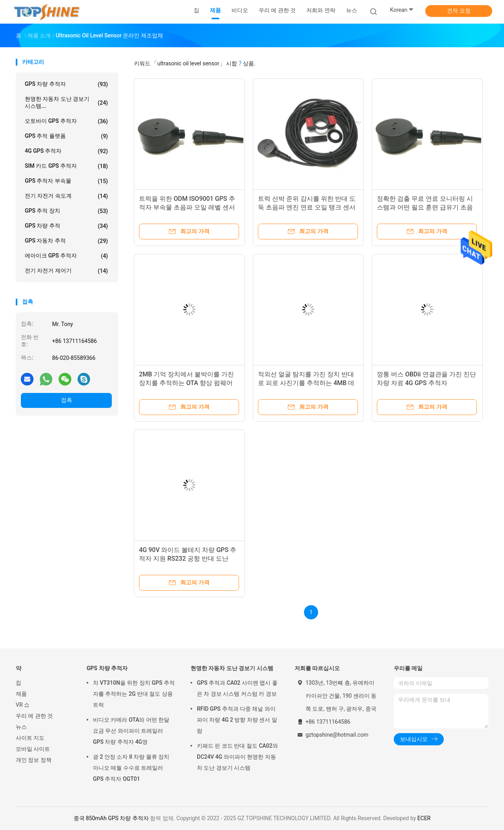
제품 (21, 694)
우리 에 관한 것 (34, 716)
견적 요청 (459, 11)
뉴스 (21, 727)
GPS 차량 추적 (66, 226)
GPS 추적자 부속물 (66, 181)
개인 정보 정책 (34, 760)
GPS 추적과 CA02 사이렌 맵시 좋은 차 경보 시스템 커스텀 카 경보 (237, 688)
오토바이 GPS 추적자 (66, 121)
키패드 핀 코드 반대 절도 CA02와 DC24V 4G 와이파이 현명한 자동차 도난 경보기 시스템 (237, 757)
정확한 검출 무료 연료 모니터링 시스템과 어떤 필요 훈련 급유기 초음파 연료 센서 (425, 207)
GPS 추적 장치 (66, 211)
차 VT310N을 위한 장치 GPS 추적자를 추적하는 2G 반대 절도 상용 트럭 (134, 694)
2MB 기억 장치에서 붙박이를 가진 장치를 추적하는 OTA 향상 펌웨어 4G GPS (186, 383)
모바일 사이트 (33, 749)
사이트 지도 (30, 738)
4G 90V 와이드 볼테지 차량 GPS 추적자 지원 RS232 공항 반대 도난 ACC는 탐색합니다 (188, 559)
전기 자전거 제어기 (66, 271)
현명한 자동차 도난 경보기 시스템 (232, 668)
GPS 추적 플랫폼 (66, 136)
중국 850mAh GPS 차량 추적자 (111, 818)
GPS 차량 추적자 (66, 84)
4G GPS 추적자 (66, 151)
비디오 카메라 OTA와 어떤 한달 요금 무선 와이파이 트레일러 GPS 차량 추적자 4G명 (131, 731)
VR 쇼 (23, 705)
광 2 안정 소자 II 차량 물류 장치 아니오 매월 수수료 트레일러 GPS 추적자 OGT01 (131, 768)
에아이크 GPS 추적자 (66, 256)
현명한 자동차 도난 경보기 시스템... (66, 102)
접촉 (67, 400)
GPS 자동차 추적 (66, 241)
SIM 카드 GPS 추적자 (66, 166)
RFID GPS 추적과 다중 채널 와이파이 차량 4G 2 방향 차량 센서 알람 (237, 720)
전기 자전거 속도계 (66, 196)
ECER (424, 818)
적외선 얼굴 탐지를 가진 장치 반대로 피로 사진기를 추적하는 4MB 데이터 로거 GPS (306, 383)
